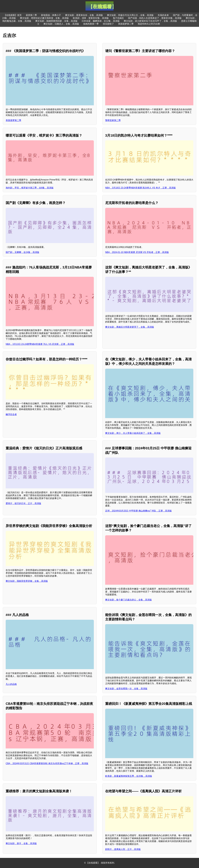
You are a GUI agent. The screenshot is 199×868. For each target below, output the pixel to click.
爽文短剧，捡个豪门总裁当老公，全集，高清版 (128, 600)
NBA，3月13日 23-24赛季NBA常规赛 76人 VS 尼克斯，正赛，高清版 (40, 344)
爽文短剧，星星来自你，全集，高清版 (84, 15)
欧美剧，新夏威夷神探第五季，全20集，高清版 (129, 776)
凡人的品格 (11, 684)
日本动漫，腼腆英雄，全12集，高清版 (101, 21)
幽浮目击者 (11, 414)
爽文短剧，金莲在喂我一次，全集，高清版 (126, 689)
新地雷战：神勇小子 (51, 15)
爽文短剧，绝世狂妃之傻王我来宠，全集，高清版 (44, 18)
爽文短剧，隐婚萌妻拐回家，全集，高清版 (56, 21)
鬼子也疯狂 (118, 18)
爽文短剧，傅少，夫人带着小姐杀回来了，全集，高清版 (133, 433)
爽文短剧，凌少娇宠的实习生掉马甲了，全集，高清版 (150, 21)
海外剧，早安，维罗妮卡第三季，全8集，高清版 (30, 188)
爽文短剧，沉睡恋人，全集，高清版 (61, 24)
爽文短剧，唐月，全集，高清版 (21, 843)
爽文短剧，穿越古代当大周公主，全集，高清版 (130, 15)
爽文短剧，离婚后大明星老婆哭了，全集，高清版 (130, 327)
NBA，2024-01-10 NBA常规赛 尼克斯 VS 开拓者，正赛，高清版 (137, 252)
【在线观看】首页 (13, 15)
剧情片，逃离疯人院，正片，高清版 (123, 849)
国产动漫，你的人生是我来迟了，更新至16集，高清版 (155, 18)
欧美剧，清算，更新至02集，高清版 (91, 18)
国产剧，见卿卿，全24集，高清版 (22, 252)
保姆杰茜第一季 (91, 24)
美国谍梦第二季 (126, 24)
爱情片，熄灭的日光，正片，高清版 (23, 503)
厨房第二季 (31, 15)
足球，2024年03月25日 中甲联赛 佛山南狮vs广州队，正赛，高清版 (138, 511)
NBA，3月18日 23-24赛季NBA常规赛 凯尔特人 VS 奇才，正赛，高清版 (140, 188)
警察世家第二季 (113, 120)
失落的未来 (163, 15)
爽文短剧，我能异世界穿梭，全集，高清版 (27, 581)
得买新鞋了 (108, 24)
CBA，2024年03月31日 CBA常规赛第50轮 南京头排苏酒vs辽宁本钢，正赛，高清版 (47, 763)
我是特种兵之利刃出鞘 (149, 24)
